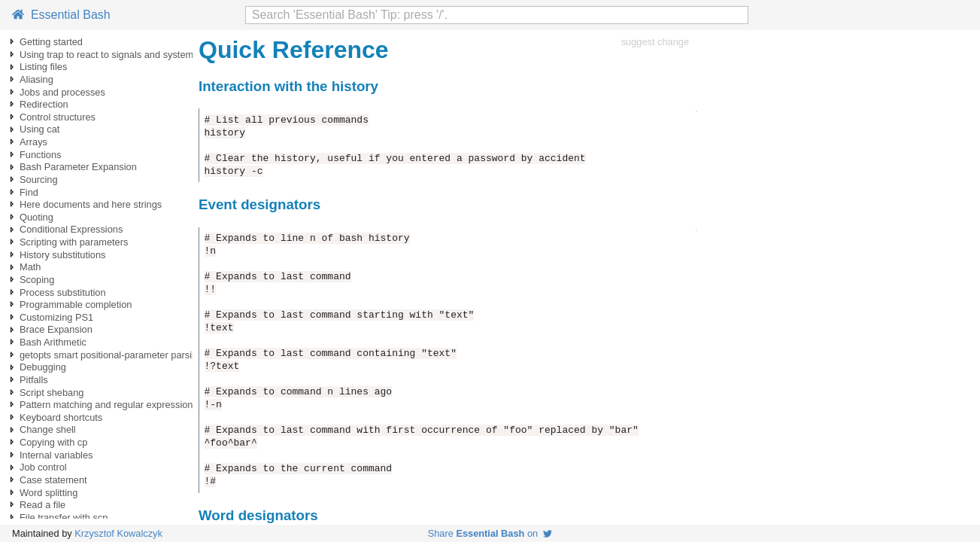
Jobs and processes (62, 92)
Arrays (33, 142)
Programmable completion (76, 304)
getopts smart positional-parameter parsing (111, 355)
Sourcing (39, 180)
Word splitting (49, 493)
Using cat (39, 129)
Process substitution (63, 292)
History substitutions (63, 255)
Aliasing (36, 79)
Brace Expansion (56, 329)
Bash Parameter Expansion (78, 167)
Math (30, 267)
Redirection (44, 104)
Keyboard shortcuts (61, 417)
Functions (40, 155)
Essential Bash (61, 15)
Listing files (43, 67)
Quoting (36, 217)
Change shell (48, 429)
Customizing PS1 (56, 317)
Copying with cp (53, 442)
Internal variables (56, 455)
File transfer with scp (64, 518)
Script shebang (52, 393)
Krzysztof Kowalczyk (118, 533)
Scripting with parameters (74, 242)
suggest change (655, 42)
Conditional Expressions (71, 229)
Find (29, 192)
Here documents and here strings (91, 204)
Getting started (51, 42)
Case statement (53, 480)
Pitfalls (34, 380)
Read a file (42, 505)
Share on (490, 533)
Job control (43, 467)
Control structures (58, 117)
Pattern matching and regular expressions (109, 405)
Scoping (37, 280)
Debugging (43, 367)
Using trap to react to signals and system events (122, 55)
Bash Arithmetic (53, 342)
